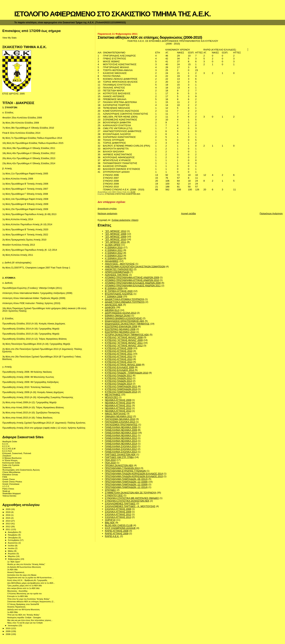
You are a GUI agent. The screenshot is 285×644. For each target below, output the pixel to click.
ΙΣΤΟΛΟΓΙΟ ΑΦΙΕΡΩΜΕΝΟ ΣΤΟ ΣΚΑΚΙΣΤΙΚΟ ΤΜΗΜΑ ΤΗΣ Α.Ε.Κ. (112, 14)
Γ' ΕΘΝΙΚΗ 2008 (114, 296)
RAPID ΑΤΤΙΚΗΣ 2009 (117, 533)
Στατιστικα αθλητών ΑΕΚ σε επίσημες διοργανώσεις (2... (31, 602)
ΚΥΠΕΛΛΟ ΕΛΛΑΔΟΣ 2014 (119, 370)
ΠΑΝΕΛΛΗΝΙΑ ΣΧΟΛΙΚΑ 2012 (121, 449)
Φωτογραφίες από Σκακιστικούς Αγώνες (21, 470)
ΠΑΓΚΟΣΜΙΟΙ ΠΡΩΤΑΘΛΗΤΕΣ (121, 425)
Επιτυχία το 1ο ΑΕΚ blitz (18, 596)
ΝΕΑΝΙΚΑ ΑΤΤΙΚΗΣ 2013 (118, 411)
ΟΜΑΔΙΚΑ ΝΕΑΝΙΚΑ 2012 (119, 416)
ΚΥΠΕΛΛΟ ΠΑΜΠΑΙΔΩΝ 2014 (121, 392)
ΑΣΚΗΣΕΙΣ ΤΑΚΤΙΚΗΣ (117, 275)
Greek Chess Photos (12, 482)
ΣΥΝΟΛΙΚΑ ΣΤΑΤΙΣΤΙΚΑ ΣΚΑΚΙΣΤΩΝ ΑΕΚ (123, 194)
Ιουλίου (12, 546)
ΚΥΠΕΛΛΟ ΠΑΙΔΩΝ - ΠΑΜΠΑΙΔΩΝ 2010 (127, 373)
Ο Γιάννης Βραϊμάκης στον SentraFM (23, 604)
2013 (8, 523)
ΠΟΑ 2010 (110, 460)
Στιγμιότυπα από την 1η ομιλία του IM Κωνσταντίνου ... (30, 578)
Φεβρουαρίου (14, 559)
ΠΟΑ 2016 (110, 463)
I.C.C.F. (6, 486)
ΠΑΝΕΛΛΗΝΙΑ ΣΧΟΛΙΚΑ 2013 (121, 452)
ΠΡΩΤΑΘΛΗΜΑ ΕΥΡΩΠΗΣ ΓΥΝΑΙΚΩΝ (125, 471)
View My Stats (9, 38)
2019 (8, 512)
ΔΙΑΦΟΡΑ (110, 307)
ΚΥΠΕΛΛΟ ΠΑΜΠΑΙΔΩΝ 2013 (121, 389)
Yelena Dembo (9, 496)
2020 (8, 509)
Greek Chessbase (11, 484)
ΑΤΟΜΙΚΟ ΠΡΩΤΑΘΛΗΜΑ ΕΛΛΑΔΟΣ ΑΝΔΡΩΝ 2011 (133, 286)
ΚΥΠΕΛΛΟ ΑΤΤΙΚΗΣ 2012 (119, 356)
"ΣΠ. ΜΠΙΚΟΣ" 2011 (116, 242)
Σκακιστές (7, 467)
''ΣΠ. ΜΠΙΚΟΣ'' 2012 (116, 231)
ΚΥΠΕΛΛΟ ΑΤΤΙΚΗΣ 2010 (119, 351)
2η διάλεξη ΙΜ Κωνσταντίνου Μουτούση (24, 567)
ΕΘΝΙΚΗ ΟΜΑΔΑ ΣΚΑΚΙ (118, 316)
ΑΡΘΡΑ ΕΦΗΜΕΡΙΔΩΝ (117, 272)
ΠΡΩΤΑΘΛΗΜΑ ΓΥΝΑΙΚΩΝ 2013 (122, 468)
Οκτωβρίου (13, 538)
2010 (8, 628)
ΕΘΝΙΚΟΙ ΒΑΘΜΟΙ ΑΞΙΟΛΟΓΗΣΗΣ (123, 318)
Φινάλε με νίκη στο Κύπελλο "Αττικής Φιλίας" (26, 564)
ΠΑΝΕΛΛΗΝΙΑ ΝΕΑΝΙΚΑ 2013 (121, 441)
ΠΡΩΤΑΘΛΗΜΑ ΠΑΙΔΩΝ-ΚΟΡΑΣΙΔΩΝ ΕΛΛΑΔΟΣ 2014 (134, 474)
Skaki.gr (6, 491)
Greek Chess (9, 479)
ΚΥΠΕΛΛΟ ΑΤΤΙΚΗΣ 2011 (119, 354)
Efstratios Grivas (10, 474)
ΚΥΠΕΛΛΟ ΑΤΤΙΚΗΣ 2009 (119, 348)
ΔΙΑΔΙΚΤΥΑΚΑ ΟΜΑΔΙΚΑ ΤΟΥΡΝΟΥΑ (125, 302)
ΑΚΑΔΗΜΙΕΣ (112, 261)
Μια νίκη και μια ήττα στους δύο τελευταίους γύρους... (30, 620)
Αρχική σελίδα (188, 213)
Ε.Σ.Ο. (5, 444)
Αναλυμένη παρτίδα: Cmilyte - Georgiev (24, 617)
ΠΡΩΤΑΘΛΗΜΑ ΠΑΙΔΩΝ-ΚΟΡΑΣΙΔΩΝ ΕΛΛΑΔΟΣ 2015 (134, 476)
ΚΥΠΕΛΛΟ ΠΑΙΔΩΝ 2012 (118, 378)
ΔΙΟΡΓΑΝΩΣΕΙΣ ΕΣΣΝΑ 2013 (120, 313)
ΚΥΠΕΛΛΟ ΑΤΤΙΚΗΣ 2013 (119, 359)
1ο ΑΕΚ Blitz (13, 612)
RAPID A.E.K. (112, 536)
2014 (8, 521)
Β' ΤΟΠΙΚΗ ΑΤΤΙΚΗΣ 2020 (119, 291)
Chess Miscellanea (11, 472)
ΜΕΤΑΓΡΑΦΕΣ (113, 395)
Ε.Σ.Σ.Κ (6, 446)
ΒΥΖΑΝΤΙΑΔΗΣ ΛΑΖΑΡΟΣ (119, 294)
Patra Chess (8, 489)
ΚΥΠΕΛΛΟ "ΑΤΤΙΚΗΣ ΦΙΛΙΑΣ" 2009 (124, 340)
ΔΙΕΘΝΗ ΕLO (112, 310)
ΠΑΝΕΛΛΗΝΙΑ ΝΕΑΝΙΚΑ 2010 (121, 433)
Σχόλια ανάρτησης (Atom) (125, 220)
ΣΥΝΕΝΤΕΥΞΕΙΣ (114, 495)
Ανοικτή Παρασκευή (16, 572)
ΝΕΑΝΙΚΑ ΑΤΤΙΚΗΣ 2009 (118, 400)
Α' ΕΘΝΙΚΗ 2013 (114, 256)
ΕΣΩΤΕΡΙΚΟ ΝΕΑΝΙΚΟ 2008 (120, 329)
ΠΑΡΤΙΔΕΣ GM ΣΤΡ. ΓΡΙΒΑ (119, 457)
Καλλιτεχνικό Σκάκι (11, 463)
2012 (8, 526)
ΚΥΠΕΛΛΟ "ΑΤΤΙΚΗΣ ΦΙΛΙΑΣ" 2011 (124, 343)
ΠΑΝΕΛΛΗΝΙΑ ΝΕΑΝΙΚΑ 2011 (121, 435)
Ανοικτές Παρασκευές (16, 607)
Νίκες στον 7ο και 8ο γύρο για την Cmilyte (25, 623)
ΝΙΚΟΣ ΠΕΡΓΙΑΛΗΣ (115, 414)
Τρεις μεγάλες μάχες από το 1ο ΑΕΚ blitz (25, 586)
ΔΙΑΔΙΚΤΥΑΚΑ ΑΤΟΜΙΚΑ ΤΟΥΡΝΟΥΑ (125, 299)
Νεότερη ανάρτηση (107, 213)
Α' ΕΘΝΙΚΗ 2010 (114, 247)
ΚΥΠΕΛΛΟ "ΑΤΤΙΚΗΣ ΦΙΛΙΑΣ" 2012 (124, 346)
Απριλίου (12, 554)
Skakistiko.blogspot (11, 493)
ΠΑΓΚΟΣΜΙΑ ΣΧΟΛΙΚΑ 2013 (120, 422)
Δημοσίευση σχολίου (107, 208)
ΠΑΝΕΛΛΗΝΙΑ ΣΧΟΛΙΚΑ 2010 (121, 446)
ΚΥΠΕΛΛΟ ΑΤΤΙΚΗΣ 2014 (119, 362)
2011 (8, 529)
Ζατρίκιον (7, 456)
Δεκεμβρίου (13, 532)
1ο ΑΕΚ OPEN (113, 245)
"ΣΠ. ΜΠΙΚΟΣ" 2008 (116, 234)
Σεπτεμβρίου (14, 540)
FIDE (5, 477)
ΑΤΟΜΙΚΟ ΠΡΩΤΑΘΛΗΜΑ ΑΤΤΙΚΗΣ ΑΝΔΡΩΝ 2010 (132, 280)
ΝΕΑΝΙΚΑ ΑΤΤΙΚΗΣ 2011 (118, 405)
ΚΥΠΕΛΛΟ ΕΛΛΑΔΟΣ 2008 (119, 367)
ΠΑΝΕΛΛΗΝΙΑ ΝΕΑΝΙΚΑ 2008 (121, 427)
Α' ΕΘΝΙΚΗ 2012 (114, 253)
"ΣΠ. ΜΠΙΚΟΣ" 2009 (116, 237)
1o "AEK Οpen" (14, 562)
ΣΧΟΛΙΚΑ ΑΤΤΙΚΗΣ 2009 (118, 512)
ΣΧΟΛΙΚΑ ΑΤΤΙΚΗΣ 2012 (118, 514)
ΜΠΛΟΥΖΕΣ (111, 397)
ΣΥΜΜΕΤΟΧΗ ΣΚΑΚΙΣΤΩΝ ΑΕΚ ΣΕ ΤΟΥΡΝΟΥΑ (131, 493)
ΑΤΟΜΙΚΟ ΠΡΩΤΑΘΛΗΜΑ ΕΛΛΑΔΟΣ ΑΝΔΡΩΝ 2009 (133, 283)
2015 (8, 518)
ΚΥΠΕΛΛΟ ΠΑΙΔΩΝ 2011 (118, 375)
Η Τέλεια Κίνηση (10, 460)
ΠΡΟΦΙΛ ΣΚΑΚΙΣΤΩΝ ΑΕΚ (119, 465)
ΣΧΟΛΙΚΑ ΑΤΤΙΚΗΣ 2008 (118, 509)
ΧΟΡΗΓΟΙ (110, 520)
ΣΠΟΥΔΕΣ (110, 490)
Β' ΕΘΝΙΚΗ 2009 (114, 288)
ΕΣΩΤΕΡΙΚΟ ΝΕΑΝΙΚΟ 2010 (120, 332)
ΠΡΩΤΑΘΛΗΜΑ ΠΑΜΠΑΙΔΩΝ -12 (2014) (126, 487)
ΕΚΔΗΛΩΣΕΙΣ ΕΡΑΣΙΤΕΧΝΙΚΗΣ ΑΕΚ (125, 321)
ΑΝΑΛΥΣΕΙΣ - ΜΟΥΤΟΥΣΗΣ (120, 264)
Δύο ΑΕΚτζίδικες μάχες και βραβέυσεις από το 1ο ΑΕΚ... (31, 583)
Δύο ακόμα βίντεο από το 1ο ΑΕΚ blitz (23, 588)
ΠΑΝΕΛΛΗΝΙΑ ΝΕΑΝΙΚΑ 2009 (121, 430)
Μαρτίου (12, 556)
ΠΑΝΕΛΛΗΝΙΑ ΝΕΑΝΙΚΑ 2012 (121, 438)
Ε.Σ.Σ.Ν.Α (7, 451)
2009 (8, 631)
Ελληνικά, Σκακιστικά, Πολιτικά (17, 453)
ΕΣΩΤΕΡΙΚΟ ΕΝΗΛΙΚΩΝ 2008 (121, 326)
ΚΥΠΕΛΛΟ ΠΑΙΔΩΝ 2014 (118, 384)
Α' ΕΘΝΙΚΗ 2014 (114, 258)
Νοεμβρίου (13, 535)
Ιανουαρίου (13, 625)
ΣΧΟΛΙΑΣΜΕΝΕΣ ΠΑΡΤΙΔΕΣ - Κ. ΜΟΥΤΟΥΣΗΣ (130, 506)
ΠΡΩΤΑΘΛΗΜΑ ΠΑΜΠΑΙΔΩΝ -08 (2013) (126, 479)
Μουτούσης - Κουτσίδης (17, 591)
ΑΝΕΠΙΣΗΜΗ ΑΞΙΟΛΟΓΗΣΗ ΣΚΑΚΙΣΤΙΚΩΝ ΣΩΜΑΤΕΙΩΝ (135, 267)
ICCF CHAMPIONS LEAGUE (120, 528)
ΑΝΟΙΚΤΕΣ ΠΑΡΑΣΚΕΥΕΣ (119, 269)
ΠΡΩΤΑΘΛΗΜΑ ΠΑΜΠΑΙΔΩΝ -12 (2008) (126, 482)
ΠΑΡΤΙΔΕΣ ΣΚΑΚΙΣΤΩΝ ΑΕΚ (120, 454)
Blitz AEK (110, 523)
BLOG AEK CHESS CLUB (119, 525)
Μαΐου (11, 551)
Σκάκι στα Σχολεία (11, 465)
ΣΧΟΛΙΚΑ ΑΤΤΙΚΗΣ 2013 (118, 517)
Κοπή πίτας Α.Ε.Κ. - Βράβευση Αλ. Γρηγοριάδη (27, 580)
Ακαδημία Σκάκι (10, 441)
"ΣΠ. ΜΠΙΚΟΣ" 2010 (116, 239)
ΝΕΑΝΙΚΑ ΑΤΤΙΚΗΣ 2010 (118, 403)
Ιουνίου (12, 548)
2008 (8, 634)
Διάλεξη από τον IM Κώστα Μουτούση (23, 609)
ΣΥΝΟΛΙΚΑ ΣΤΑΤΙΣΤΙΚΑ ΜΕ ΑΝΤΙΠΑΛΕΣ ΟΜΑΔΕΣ (132, 498)
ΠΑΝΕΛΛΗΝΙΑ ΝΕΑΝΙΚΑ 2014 (121, 444)
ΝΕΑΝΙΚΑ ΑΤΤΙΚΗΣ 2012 (118, 408)
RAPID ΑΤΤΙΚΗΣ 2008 (117, 531)
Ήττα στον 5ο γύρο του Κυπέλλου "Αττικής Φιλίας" (29, 599)
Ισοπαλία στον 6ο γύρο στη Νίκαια (22, 575)
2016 (8, 515)
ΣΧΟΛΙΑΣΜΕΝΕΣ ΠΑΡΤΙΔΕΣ (120, 504)
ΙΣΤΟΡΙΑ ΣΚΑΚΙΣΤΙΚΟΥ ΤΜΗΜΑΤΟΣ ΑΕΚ (127, 335)
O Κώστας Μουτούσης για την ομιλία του (24, 594)
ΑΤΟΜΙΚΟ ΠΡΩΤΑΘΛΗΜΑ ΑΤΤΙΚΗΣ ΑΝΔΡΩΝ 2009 (132, 277)
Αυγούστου (13, 543)
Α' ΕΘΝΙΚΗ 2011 (114, 250)
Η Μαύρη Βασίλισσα (12, 458)
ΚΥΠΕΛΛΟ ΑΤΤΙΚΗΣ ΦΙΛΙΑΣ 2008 (123, 365)
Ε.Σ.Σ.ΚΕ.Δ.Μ (9, 448)
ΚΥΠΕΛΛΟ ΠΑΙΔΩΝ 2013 (118, 381)
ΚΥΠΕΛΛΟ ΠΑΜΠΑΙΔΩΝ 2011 (121, 386)
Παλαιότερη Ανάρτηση (271, 213)
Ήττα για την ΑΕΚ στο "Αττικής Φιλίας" (23, 615)
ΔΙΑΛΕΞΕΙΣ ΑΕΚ (114, 305)
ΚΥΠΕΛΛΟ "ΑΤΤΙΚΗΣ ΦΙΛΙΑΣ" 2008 (124, 337)
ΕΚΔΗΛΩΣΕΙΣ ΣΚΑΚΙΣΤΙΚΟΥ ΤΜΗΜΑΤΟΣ (127, 324)
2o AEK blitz (12, 570)
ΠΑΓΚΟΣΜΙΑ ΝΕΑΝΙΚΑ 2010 (120, 419)
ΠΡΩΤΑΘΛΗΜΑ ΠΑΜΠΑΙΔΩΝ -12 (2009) (126, 484)
